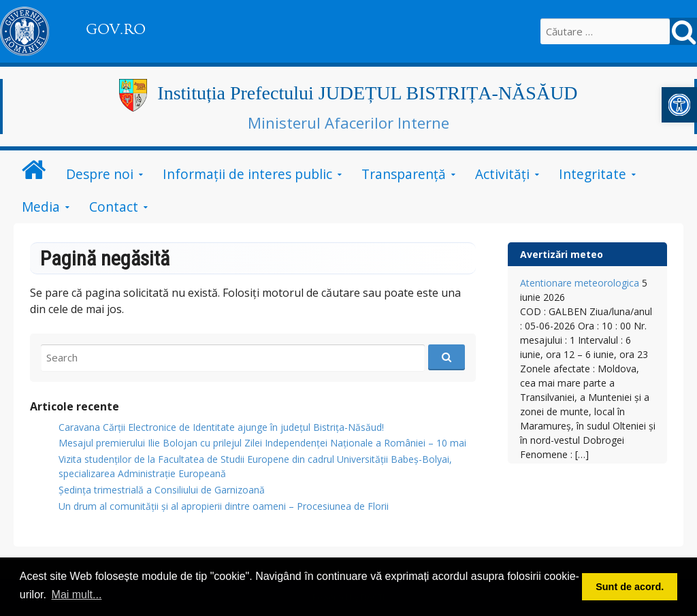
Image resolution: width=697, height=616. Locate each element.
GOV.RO (116, 29)
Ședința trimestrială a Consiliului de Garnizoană (162, 490)
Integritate (593, 174)
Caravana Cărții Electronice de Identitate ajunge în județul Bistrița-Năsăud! (221, 427)
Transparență (404, 174)
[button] (679, 105)
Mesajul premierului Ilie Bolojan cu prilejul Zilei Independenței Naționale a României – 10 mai (262, 443)
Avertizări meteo (562, 254)
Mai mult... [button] (77, 595)
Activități (502, 174)
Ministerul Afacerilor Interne (348, 123)
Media (41, 207)
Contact (114, 207)
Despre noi (100, 174)
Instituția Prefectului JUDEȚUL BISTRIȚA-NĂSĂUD (367, 93)
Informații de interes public (247, 174)
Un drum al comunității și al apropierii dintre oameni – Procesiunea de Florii (224, 506)
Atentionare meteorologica (580, 283)
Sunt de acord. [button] (630, 587)
